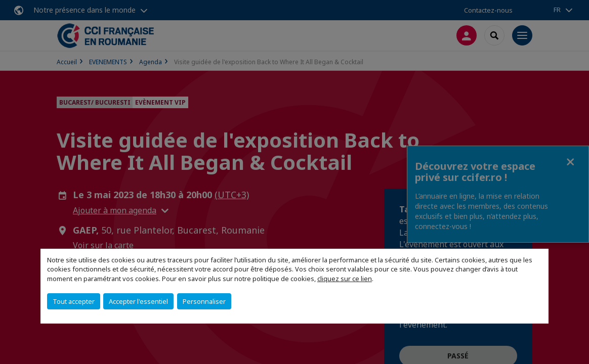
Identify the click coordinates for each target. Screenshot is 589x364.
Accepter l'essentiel (138, 301)
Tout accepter (74, 301)
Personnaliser (204, 301)
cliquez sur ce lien (345, 279)
